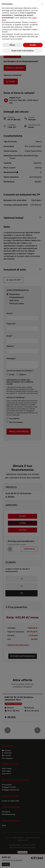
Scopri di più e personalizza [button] (22, 51)
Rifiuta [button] (12, 45)
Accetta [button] (33, 45)
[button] (42, 4)
